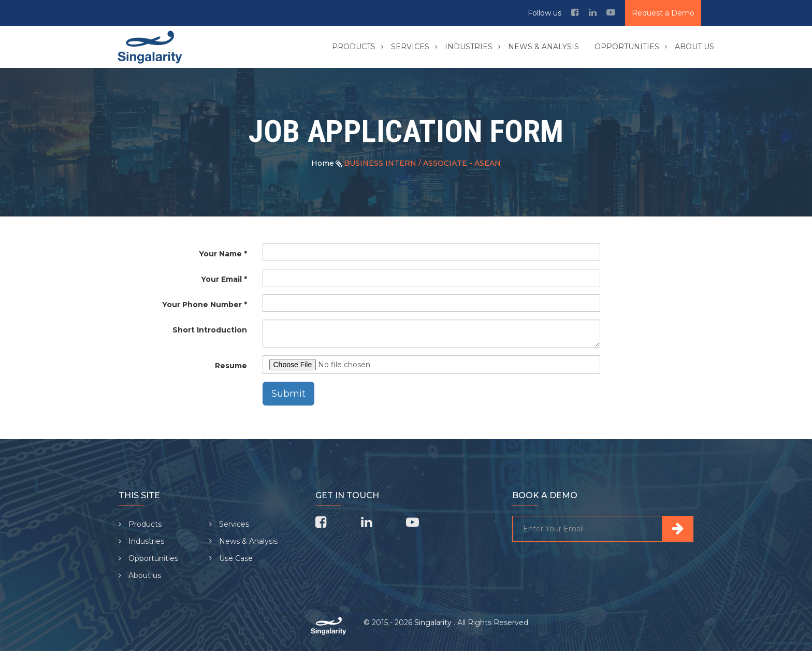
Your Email (221, 279)
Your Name (220, 254)
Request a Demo (663, 13)
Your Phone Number (202, 305)
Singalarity (434, 623)
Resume (231, 366)
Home (323, 163)
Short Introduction (210, 330)
